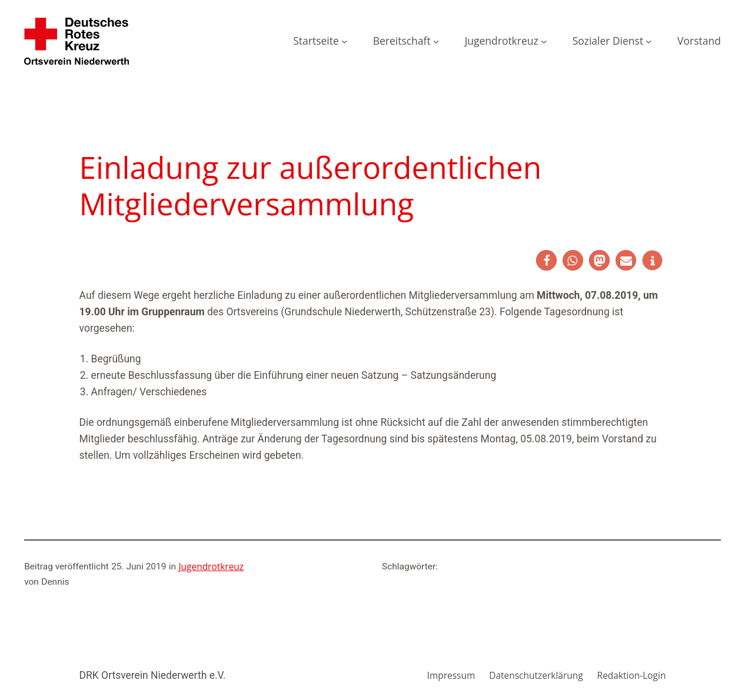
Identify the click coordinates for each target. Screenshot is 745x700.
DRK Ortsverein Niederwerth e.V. (153, 675)
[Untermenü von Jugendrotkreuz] (544, 41)
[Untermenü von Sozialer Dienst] (648, 41)
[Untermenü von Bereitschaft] (436, 41)
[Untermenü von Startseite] (344, 41)
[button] (546, 260)
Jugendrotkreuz (211, 566)
